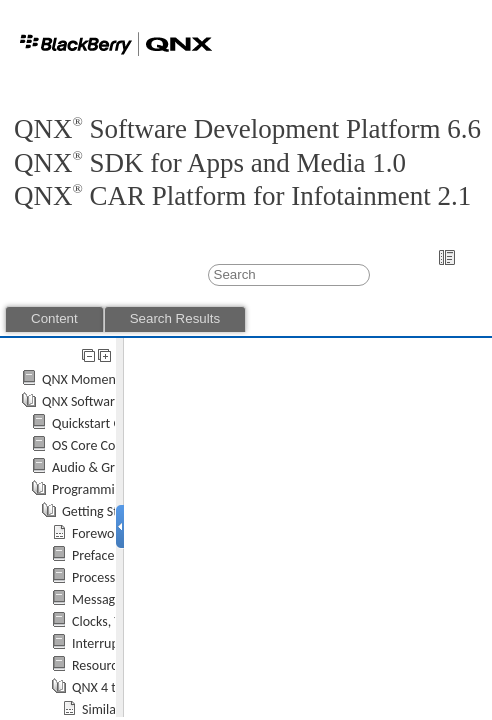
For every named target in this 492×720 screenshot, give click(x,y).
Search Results (175, 318)
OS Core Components (112, 445)
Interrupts (100, 643)
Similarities (113, 709)
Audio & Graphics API (112, 467)
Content (54, 318)
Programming (90, 489)
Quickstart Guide (99, 423)
